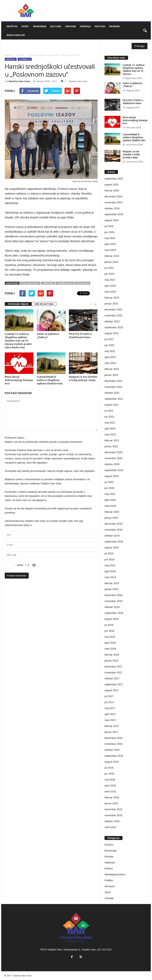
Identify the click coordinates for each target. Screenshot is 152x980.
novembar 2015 (113, 815)
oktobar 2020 (112, 464)
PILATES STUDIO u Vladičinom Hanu (80, 335)
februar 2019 (112, 583)
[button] (145, 31)
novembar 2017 (113, 672)
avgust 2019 (112, 548)
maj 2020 (110, 494)
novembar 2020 (113, 458)
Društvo (12, 26)
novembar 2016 (113, 744)
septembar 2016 (114, 756)
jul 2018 (109, 625)
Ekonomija (40, 26)
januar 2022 (111, 375)
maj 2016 (110, 780)
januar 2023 (111, 304)
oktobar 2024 (112, 208)
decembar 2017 (113, 667)
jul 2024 (109, 226)
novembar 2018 (113, 601)
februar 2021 (112, 440)
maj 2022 (110, 351)
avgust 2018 (112, 619)
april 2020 (110, 500)
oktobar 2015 (112, 821)
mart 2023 (110, 292)
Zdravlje (85, 26)
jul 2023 (109, 268)
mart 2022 (110, 363)
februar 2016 (112, 797)
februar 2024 (112, 256)
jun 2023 (109, 274)
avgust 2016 (112, 762)
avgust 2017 (112, 690)
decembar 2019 (113, 524)
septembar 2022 (114, 327)
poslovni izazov (30, 283)
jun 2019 (109, 559)
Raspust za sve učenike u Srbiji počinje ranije (83, 378)
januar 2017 (111, 732)
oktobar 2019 (112, 536)
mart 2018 (110, 649)
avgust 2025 (112, 185)
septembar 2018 (114, 613)
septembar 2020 (114, 470)
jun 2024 (109, 232)
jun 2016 (109, 774)
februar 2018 (112, 655)
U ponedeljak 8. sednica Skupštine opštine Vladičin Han (50, 380)
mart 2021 (110, 434)
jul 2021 (109, 411)
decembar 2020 (113, 452)
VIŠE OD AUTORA (44, 304)
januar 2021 (111, 446)
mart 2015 (110, 827)
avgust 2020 (112, 476)
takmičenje (48, 283)
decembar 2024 (113, 196)
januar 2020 (111, 518)
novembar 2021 (113, 387)
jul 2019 (109, 553)
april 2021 (110, 429)
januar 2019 (111, 589)
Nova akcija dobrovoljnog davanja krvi (19, 380)
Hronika (114, 26)
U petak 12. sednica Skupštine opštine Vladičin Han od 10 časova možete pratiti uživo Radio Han (18, 341)
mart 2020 (110, 506)
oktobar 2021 (112, 393)
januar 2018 (111, 661)
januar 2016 (111, 803)
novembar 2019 (113, 530)
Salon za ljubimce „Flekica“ (48, 335)
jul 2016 (109, 768)
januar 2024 (111, 262)
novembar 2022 (113, 315)
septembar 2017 (114, 684)
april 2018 (110, 643)
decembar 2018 (113, 595)
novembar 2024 (113, 202)
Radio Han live (16, 35)
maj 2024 (110, 238)
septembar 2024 (114, 214)
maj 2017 (110, 708)
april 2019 (110, 571)
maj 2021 (110, 423)
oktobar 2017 (112, 678)
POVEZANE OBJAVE (18, 304)
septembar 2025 (114, 179)
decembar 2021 (113, 381)
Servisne (70, 26)
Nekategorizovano (115, 874)
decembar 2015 (113, 809)
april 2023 (110, 286)
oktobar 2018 (112, 607)
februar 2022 (112, 369)
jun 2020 (109, 488)
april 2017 (110, 714)
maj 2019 (110, 565)
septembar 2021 (114, 399)
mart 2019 (110, 577)
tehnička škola (65, 283)
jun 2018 (109, 631)
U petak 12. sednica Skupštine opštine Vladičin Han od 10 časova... (134, 69)
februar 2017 (112, 726)
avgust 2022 (112, 333)
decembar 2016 (113, 738)
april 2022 (110, 357)
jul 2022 (109, 339)
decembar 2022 (113, 310)
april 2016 (110, 786)
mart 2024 (110, 250)
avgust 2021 (112, 405)
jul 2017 (109, 696)
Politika (100, 26)
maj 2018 (110, 637)
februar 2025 (112, 191)
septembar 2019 (114, 542)
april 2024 (110, 244)
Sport (25, 26)
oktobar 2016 (112, 750)
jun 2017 (109, 702)
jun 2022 (109, 345)
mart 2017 (110, 720)
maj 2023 (110, 280)
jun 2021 (109, 417)
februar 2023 (112, 298)
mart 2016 (110, 791)
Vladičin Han (82, 283)
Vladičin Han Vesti (19, 81)
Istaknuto (25, 59)
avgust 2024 (112, 220)
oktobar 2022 (112, 321)
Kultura (56, 26)
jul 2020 (109, 482)
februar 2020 (112, 512)
